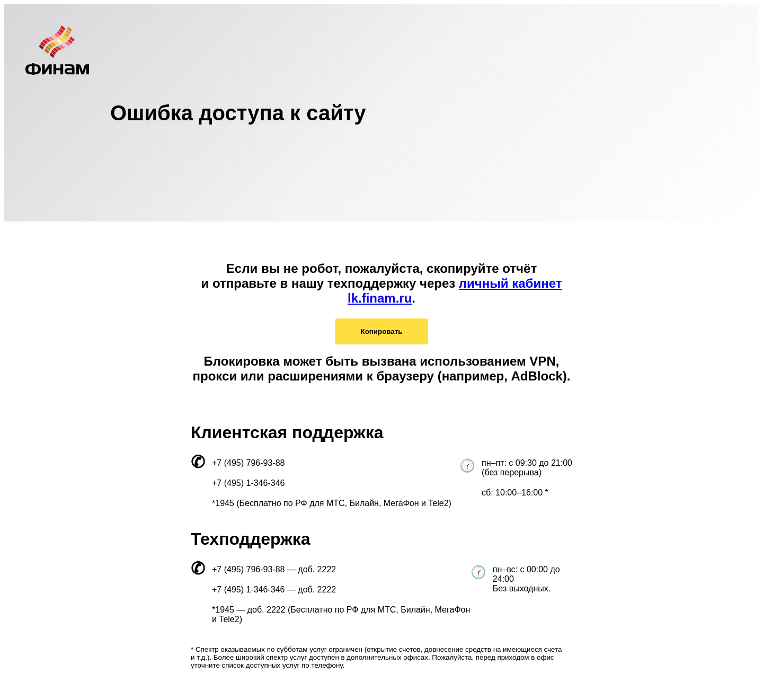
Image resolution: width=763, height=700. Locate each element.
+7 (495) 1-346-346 (248, 483)
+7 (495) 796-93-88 (248, 463)
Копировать (382, 331)
